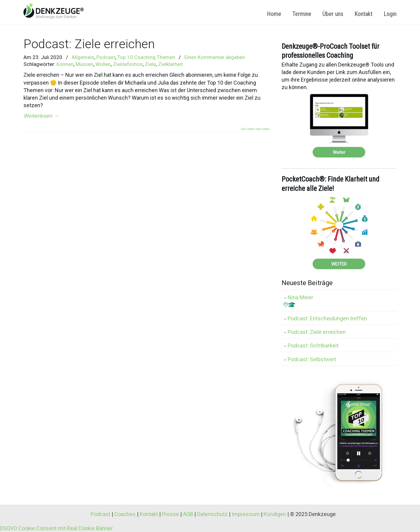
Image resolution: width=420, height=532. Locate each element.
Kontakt (149, 514)
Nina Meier (298, 301)
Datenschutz (212, 514)
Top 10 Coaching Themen (146, 57)
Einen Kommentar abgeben (215, 57)
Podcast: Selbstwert (312, 359)
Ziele (150, 64)
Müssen (84, 64)
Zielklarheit (170, 64)
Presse (170, 514)
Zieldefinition (128, 64)
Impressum (246, 514)
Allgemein (83, 57)
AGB (188, 514)
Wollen (103, 64)
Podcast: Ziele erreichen (89, 44)
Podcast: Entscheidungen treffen (327, 318)
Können (65, 64)
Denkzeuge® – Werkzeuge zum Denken (54, 11)
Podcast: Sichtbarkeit (313, 345)
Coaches (125, 514)
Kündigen (275, 514)
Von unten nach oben (255, 129)
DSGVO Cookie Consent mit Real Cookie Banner (56, 528)
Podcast (106, 57)
